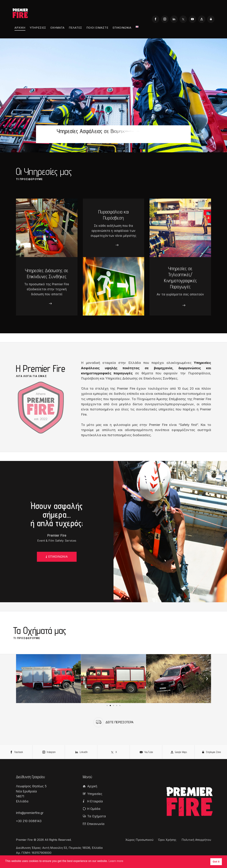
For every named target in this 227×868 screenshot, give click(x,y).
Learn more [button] (116, 861)
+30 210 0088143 (29, 821)
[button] (20, 679)
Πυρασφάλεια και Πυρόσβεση (113, 215)
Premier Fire (24, 840)
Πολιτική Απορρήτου (196, 840)
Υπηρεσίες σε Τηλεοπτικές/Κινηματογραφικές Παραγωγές (180, 277)
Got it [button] (216, 862)
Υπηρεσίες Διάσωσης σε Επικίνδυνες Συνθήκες (47, 273)
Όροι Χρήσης (168, 840)
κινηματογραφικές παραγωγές (107, 373)
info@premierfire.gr (30, 813)
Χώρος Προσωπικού (139, 840)
